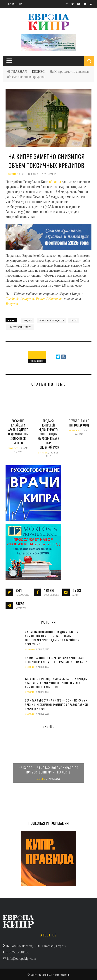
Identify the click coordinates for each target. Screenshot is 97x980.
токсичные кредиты (51, 320)
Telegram (12, 304)
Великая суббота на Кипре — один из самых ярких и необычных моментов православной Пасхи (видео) (56, 704)
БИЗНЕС (38, 72)
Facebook (12, 299)
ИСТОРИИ (30, 649)
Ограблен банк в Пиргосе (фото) (79, 423)
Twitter (40, 299)
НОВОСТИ (14, 448)
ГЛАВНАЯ (19, 72)
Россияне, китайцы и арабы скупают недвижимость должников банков (18, 432)
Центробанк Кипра (20, 327)
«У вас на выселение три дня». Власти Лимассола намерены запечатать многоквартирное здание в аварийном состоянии (52, 638)
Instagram (27, 299)
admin (45, 975)
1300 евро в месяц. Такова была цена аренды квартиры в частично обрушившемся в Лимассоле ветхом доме (56, 683)
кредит (28, 320)
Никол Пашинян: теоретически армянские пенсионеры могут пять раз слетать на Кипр (56, 660)
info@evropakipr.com (22, 959)
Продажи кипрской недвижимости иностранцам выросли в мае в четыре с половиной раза (48, 434)
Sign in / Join (14, 4)
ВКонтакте (55, 299)
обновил (55, 182)
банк (74, 320)
